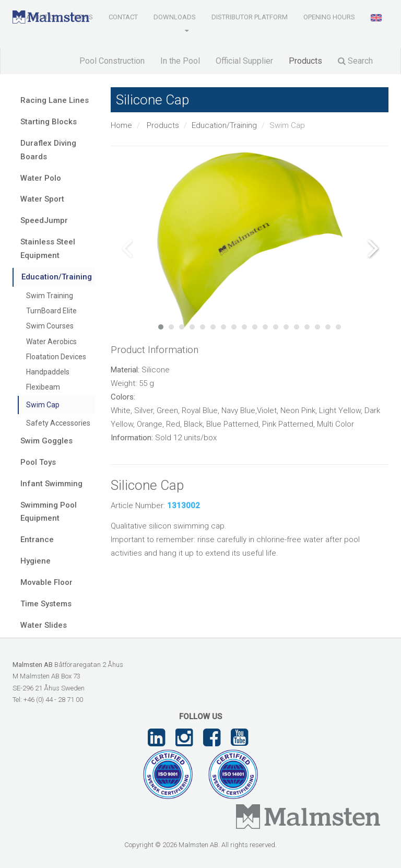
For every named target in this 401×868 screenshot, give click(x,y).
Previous (126, 248)
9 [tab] (244, 327)
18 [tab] (338, 327)
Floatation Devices (56, 357)
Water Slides (44, 625)
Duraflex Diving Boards (48, 150)
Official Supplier (244, 61)
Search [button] (355, 61)
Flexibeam (43, 387)
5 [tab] (203, 327)
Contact (123, 17)
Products (305, 61)
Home (121, 125)
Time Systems (46, 604)
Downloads (175, 17)
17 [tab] (328, 327)
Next (373, 248)
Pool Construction (112, 61)
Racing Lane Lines (55, 100)
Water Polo (41, 178)
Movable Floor (46, 582)
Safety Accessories (58, 423)
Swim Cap (43, 405)
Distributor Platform (250, 17)
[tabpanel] (250, 240)
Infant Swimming (51, 484)
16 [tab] (317, 327)
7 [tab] (223, 327)
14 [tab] (297, 327)
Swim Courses (50, 326)
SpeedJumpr (44, 220)
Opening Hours (329, 17)
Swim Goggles (46, 441)
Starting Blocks (49, 122)
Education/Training (224, 125)
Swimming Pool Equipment (49, 512)
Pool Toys (38, 462)
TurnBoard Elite (51, 311)
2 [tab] (171, 327)
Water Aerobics (51, 342)
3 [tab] (182, 327)
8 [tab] (234, 327)
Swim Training (50, 296)
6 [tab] (213, 327)
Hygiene (36, 561)
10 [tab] (255, 327)
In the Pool (180, 61)
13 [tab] (286, 327)
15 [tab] (307, 327)
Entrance (37, 539)
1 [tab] (161, 327)
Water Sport (42, 199)
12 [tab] (276, 327)
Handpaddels (48, 372)
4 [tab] (192, 327)
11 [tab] (265, 327)
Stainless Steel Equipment (48, 249)
